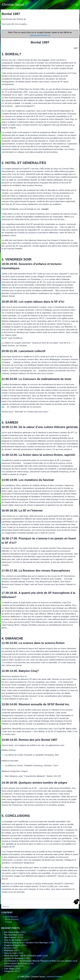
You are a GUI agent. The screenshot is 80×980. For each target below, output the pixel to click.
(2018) (26, 956)
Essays (8, 922)
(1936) (15, 966)
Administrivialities (54, 977)
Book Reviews (12, 917)
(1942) (15, 932)
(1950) (17, 958)
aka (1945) (29, 943)
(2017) (11, 948)
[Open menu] (77, 5)
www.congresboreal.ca (40, 35)
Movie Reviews (12, 919)
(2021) (17, 940)
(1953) (14, 953)
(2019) (14, 937)
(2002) (12, 951)
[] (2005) (15, 945)
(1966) (14, 935)
